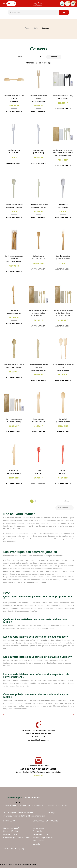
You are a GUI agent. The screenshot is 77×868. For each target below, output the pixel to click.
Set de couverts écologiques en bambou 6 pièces (38, 313)
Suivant (67, 501)
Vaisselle (37, 844)
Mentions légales (10, 831)
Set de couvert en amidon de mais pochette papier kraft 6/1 (63, 153)
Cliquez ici (39, 775)
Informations (33, 798)
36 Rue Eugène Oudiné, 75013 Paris (18, 813)
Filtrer (54, 57)
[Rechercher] (38, 12)
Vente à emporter (41, 835)
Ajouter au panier (13, 112)
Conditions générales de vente (16, 838)
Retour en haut (65, 508)
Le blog (51, 813)
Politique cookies (10, 835)
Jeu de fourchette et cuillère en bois (63, 367)
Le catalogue (39, 828)
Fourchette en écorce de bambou (38, 98)
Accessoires (38, 841)
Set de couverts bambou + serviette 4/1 (14, 259)
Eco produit (38, 831)
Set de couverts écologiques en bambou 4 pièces (63, 313)
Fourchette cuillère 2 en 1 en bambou (14, 98)
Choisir (29, 57)
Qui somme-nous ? (11, 828)
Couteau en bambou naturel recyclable (38, 367)
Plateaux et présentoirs (43, 838)
